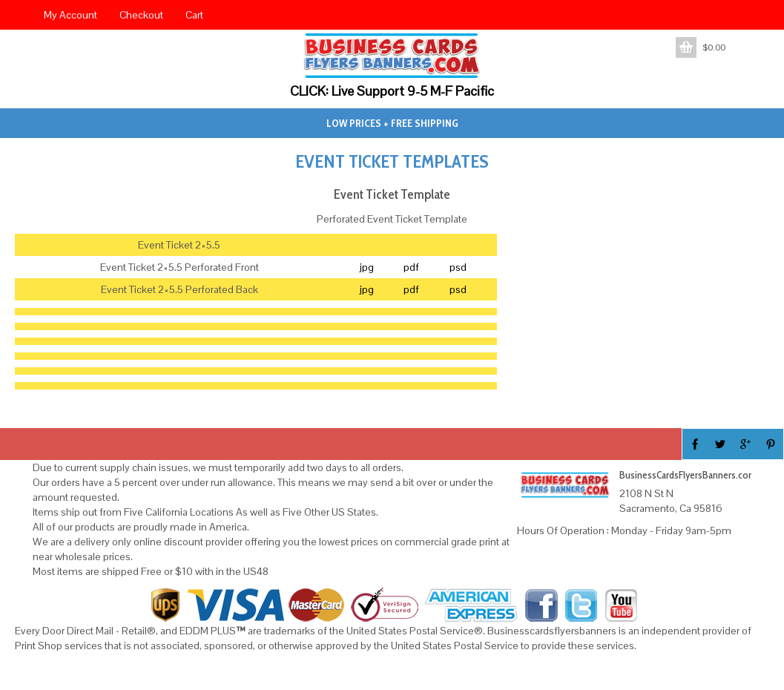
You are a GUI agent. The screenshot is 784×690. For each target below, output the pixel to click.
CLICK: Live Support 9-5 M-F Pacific (392, 91)
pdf (411, 267)
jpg (366, 267)
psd (458, 267)
